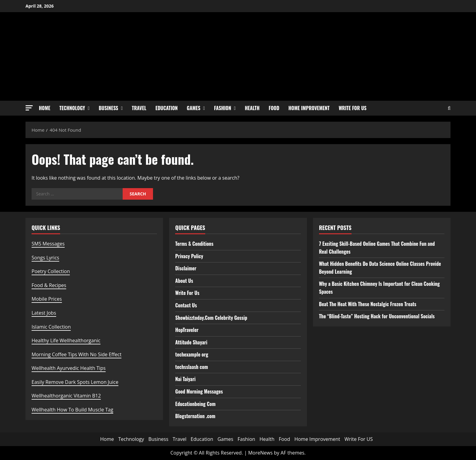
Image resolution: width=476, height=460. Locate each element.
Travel (139, 108)
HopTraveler (187, 330)
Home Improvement (309, 108)
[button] (29, 108)
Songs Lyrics (45, 258)
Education (167, 108)
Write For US (353, 108)
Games (194, 108)
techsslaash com (192, 367)
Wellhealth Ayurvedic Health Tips (69, 368)
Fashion (223, 108)
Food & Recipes (49, 285)
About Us (184, 281)
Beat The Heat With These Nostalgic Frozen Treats (368, 304)
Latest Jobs (44, 313)
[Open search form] (449, 108)
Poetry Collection (51, 271)
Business (108, 108)
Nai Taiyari (185, 379)
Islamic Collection (51, 327)
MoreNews (260, 453)
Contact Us (186, 305)
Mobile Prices (47, 299)
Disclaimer (186, 268)
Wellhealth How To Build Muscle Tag (72, 410)
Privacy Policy (189, 256)
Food (274, 108)
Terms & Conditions (194, 244)
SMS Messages (48, 244)
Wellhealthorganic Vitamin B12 (66, 396)
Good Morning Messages (199, 391)
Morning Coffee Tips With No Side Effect (76, 354)
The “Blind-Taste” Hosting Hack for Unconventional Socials (377, 316)
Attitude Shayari (191, 342)
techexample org (192, 354)
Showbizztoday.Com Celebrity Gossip (211, 318)
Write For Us (187, 293)
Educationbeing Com (195, 404)
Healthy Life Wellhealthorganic (66, 340)
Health (252, 108)
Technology (72, 108)
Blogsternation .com (195, 416)
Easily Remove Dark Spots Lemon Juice (75, 382)
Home (45, 108)
